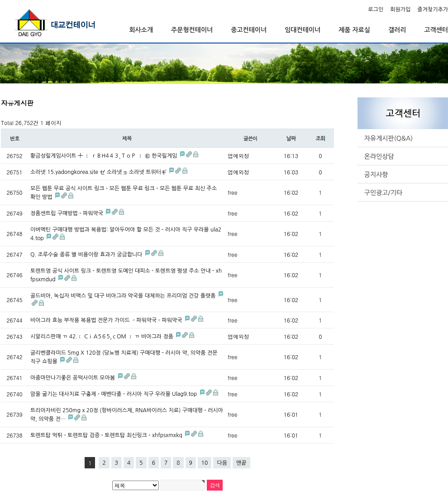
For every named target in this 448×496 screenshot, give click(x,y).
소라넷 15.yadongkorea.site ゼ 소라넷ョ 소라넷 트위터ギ (99, 172)
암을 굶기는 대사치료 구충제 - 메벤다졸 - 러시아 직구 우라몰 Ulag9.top (114, 394)
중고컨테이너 (249, 30)
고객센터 (436, 30)
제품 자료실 (354, 30)
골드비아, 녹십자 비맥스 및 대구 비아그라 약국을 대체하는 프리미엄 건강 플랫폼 (124, 296)
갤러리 (397, 30)
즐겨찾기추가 (433, 10)
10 (205, 463)
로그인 (376, 10)
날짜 (291, 139)
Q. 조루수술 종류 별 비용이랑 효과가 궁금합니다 (87, 255)
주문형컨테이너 (192, 30)
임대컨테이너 (303, 30)
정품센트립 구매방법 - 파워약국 (67, 213)
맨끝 (241, 463)
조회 (320, 139)
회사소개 (141, 30)
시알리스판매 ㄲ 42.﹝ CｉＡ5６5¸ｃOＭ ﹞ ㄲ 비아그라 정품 (102, 337)
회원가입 (400, 10)
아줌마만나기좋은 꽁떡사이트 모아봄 (74, 378)
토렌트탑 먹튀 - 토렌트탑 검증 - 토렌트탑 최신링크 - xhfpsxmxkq (107, 435)
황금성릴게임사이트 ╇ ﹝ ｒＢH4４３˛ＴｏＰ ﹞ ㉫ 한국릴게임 (105, 156)
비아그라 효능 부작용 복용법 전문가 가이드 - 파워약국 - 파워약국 (107, 320)
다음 (222, 463)
